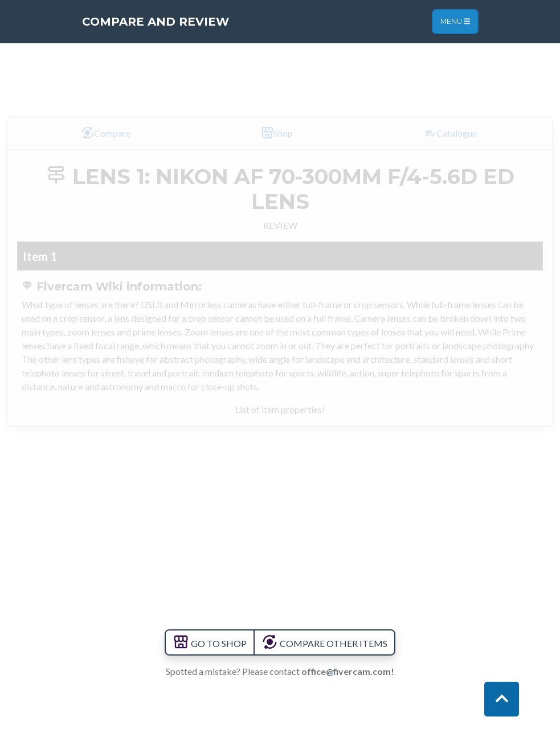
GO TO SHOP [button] (210, 643)
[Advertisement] (280, 73)
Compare (106, 133)
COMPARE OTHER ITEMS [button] (324, 643)
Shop (277, 133)
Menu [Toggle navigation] (455, 21)
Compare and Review (156, 22)
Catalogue (450, 133)
